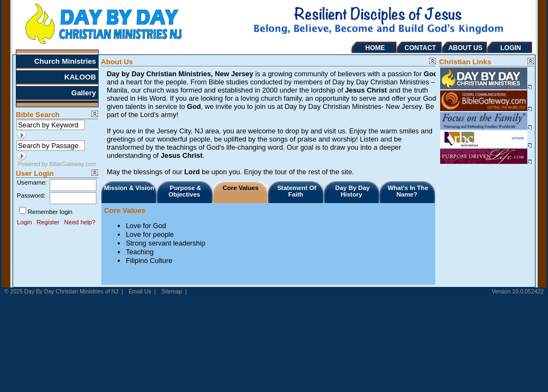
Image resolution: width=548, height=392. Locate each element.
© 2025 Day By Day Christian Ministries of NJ (61, 292)
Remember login (50, 212)
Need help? (80, 222)
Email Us (140, 292)
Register (48, 222)
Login (24, 222)
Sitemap (172, 292)
